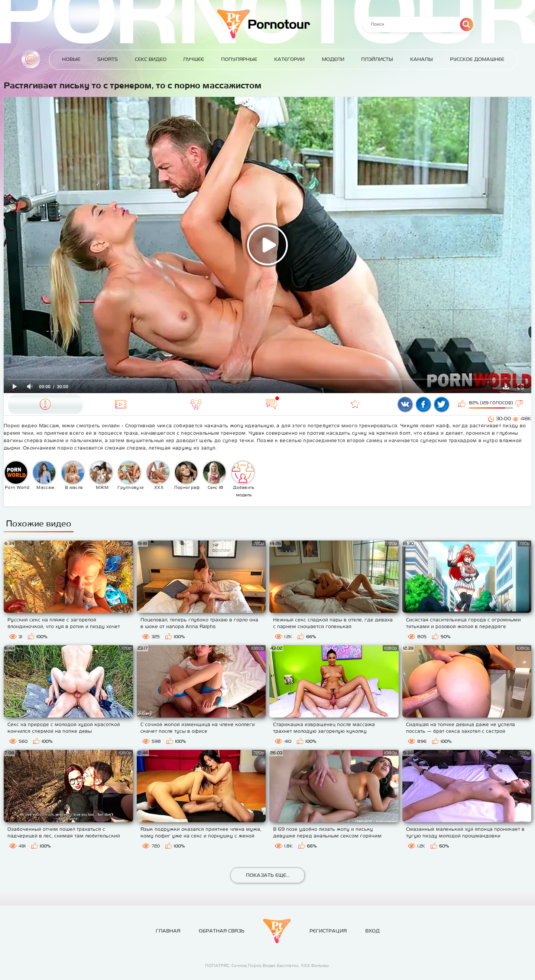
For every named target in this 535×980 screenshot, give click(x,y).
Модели (333, 59)
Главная (31, 59)
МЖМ (101, 476)
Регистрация (328, 931)
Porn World (17, 476)
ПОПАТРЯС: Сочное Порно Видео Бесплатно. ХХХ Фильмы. (267, 966)
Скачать (506, 386)
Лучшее (194, 59)
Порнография (187, 476)
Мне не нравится (519, 404)
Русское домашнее (477, 59)
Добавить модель (243, 479)
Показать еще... (268, 875)
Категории (289, 59)
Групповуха (131, 476)
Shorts (108, 59)
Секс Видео (151, 59)
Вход (372, 931)
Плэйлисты (377, 59)
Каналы (421, 59)
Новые (71, 59)
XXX (158, 476)
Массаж (44, 476)
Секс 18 (214, 476)
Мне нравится (463, 404)
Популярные (239, 59)
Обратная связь (222, 931)
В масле (73, 476)
